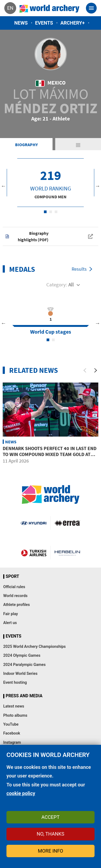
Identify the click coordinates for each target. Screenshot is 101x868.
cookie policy (21, 793)
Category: (57, 284)
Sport (12, 577)
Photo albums (15, 715)
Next (97, 186)
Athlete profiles (17, 605)
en (10, 8)
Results (79, 269)
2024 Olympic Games (22, 656)
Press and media (24, 696)
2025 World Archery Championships (34, 647)
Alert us (10, 623)
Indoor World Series (20, 674)
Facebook (12, 733)
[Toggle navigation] (91, 8)
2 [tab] (51, 212)
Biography (26, 145)
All (71, 284)
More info (51, 851)
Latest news (14, 706)
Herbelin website (67, 553)
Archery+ (72, 23)
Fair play (11, 614)
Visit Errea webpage (67, 523)
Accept (50, 817)
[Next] (96, 370)
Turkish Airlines (34, 553)
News (21, 23)
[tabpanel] (50, 183)
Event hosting (15, 683)
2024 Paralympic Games (25, 665)
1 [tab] (45, 212)
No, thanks (50, 834)
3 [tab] (56, 212)
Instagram (12, 743)
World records (15, 596)
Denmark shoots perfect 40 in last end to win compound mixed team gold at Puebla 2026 (50, 454)
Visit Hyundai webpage (33, 523)
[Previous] (85, 370)
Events (44, 23)
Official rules (14, 587)
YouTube (11, 724)
